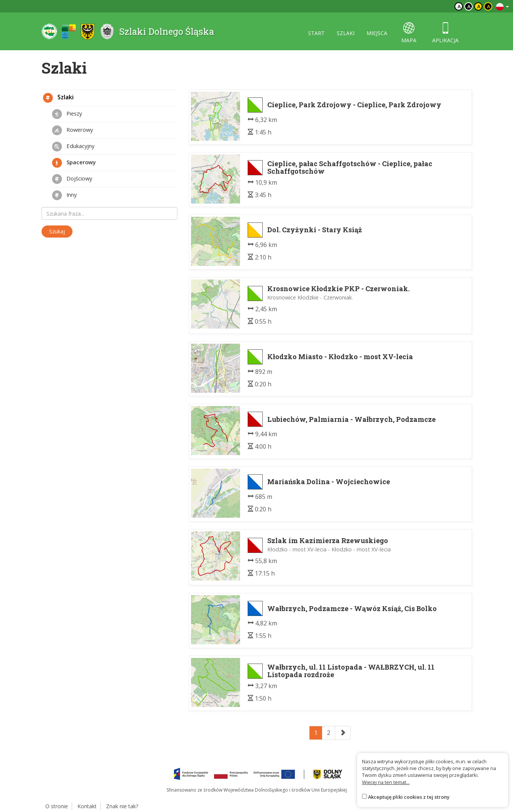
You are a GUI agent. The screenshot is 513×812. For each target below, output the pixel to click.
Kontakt (87, 806)
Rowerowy (72, 130)
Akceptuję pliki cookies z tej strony (409, 797)
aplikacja (445, 33)
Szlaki (58, 98)
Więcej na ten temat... (386, 782)
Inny (64, 195)
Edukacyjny (73, 147)
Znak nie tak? (122, 806)
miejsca (377, 33)
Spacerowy (74, 163)
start (316, 33)
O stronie (57, 806)
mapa (409, 33)
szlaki (346, 33)
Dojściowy (72, 179)
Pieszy (67, 114)
